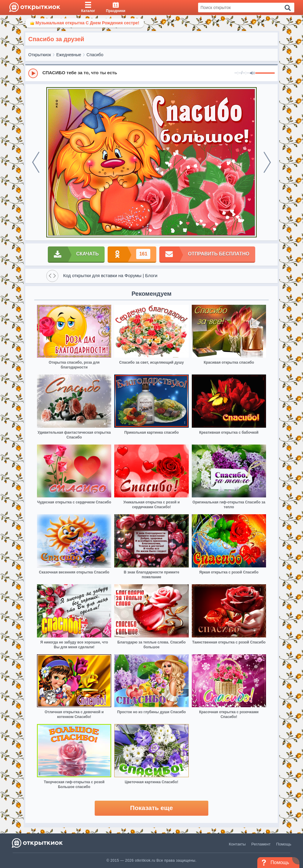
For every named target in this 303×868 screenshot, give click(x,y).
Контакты (237, 844)
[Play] (33, 73)
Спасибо (95, 55)
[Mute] (252, 73)
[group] (151, 73)
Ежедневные (69, 55)
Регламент (261, 844)
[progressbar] (265, 73)
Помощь (284, 844)
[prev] (36, 162)
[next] (267, 162)
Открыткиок (40, 55)
